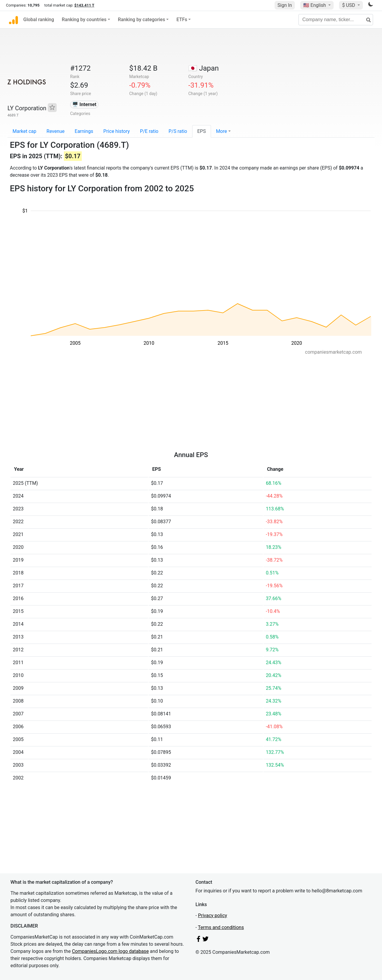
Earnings (84, 131)
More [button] (222, 131)
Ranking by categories (141, 20)
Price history (117, 131)
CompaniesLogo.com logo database (110, 951)
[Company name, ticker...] (336, 20)
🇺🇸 (315, 5)
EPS (202, 131)
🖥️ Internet (84, 104)
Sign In (285, 5)
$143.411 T (84, 5)
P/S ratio (178, 131)
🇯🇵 (204, 68)
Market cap (24, 131)
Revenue (56, 131)
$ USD (349, 5)
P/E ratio (149, 131)
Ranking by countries (84, 20)
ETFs (182, 20)
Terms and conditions (221, 927)
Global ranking (39, 20)
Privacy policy (212, 915)
